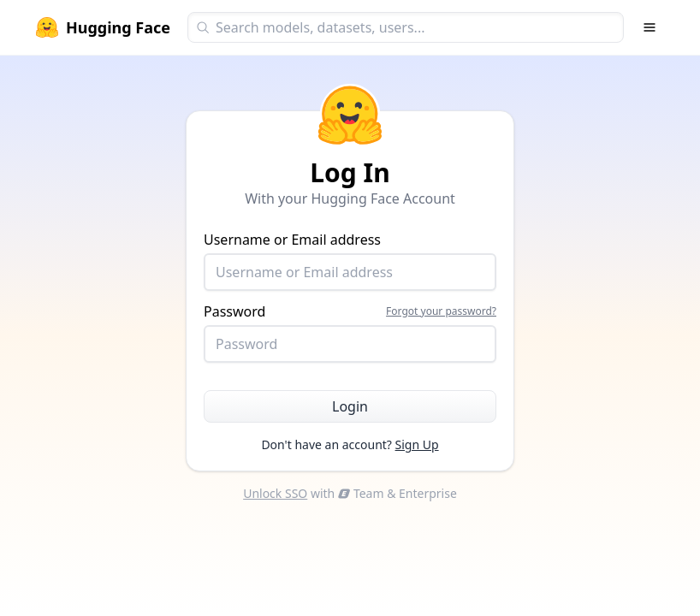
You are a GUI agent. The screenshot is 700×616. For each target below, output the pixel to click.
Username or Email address (350, 261)
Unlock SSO (275, 493)
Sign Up (417, 444)
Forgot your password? (441, 311)
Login (350, 406)
